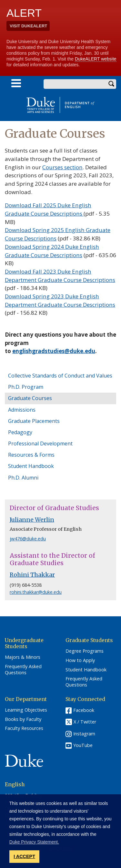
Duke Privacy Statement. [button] (34, 842)
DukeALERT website (96, 59)
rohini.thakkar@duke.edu (36, 592)
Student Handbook (31, 466)
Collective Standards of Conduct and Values (60, 376)
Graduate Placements (34, 421)
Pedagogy (20, 432)
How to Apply (80, 660)
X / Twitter (85, 722)
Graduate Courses (30, 398)
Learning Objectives (26, 710)
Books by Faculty (23, 719)
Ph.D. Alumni (23, 478)
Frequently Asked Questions (23, 670)
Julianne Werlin (32, 520)
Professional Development (40, 443)
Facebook (84, 710)
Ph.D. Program (26, 387)
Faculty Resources (24, 728)
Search (111, 84)
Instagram (84, 734)
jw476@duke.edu (28, 539)
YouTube (83, 745)
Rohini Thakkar (32, 575)
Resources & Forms (31, 455)
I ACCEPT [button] (24, 856)
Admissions (22, 410)
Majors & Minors (23, 657)
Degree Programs (85, 651)
